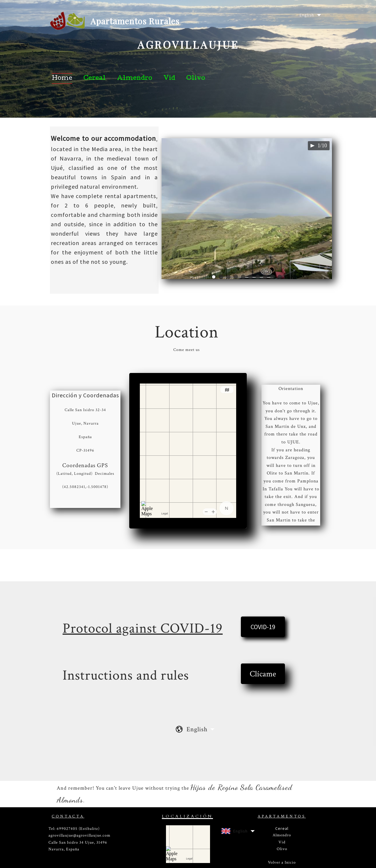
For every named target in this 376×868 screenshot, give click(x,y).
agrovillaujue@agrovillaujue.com (79, 835)
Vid (282, 842)
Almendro (282, 835)
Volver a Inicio (282, 862)
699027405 (67, 829)
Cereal (282, 828)
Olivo (282, 849)
